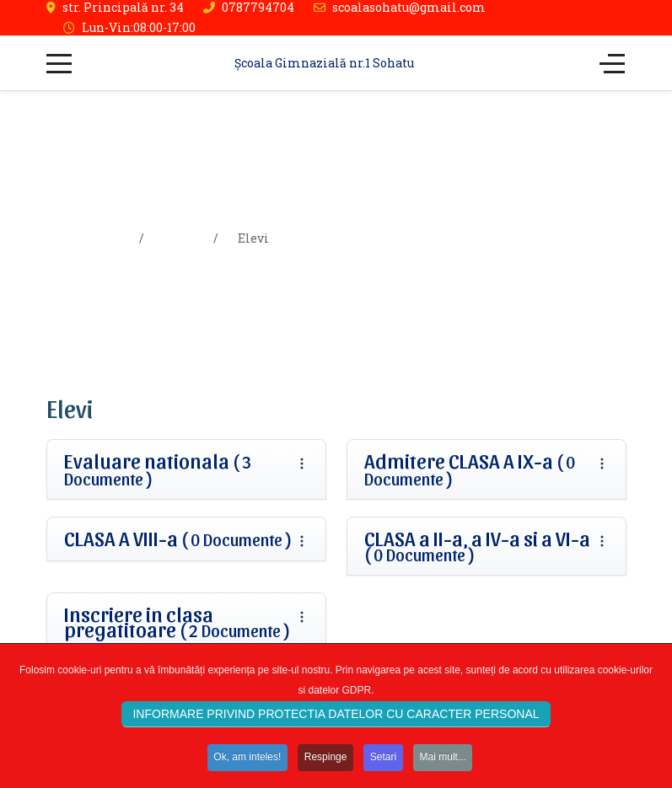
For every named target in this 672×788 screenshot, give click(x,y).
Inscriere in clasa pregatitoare (177, 622)
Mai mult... (446, 760)
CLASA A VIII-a (178, 539)
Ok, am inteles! (245, 760)
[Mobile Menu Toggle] (59, 63)
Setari (384, 760)
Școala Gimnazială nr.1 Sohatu (324, 63)
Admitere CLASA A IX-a (470, 469)
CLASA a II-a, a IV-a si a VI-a (477, 546)
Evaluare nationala (158, 469)
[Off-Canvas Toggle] (612, 63)
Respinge (325, 760)
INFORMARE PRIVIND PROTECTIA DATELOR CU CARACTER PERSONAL (336, 717)
